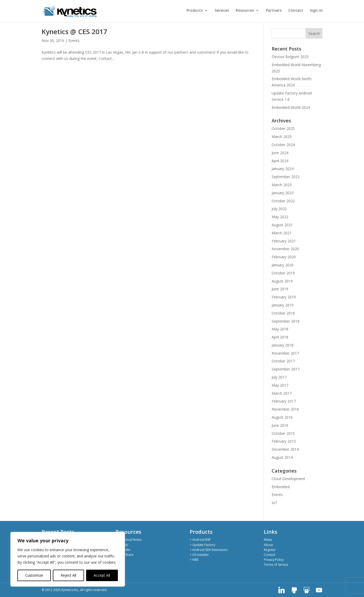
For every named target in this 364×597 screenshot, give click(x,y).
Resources (245, 11)
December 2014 (285, 449)
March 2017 (282, 393)
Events (74, 40)
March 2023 (282, 185)
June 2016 (280, 425)
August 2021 (282, 225)
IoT (274, 503)
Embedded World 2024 (291, 107)
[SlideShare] (306, 590)
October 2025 (283, 128)
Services (222, 11)
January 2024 (283, 169)
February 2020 (284, 257)
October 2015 (283, 433)
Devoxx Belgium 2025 (290, 57)
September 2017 (286, 369)
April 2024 (280, 161)
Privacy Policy (274, 560)
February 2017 (284, 401)
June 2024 (280, 153)
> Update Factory (202, 545)
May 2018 (280, 329)
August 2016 (282, 417)
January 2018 (283, 345)
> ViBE (194, 560)
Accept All (102, 575)
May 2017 (280, 385)
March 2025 (282, 137)
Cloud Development (288, 479)
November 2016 (285, 409)
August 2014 (282, 457)
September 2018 (286, 321)
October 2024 (283, 145)
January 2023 (283, 193)
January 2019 (283, 305)
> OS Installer (199, 555)
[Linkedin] (282, 590)
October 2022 (283, 201)
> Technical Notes (129, 540)
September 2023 (286, 177)
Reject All (68, 575)
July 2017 (279, 377)
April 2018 (280, 337)
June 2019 (280, 289)
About (268, 545)
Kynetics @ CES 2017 (74, 32)
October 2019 (283, 273)
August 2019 (282, 281)
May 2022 (280, 217)
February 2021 (284, 241)
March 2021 (282, 233)
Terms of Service (276, 565)
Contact (296, 11)
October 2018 (283, 313)
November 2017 (285, 353)
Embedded (281, 487)
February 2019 (284, 297)
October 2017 (283, 361)
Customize (34, 575)
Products (195, 11)
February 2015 (284, 441)
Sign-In (316, 11)
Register (270, 550)
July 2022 (279, 209)
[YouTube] (319, 590)
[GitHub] (294, 590)
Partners (274, 11)
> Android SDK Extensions (209, 550)
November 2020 (285, 249)
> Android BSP (200, 540)
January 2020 (283, 265)
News (268, 540)
